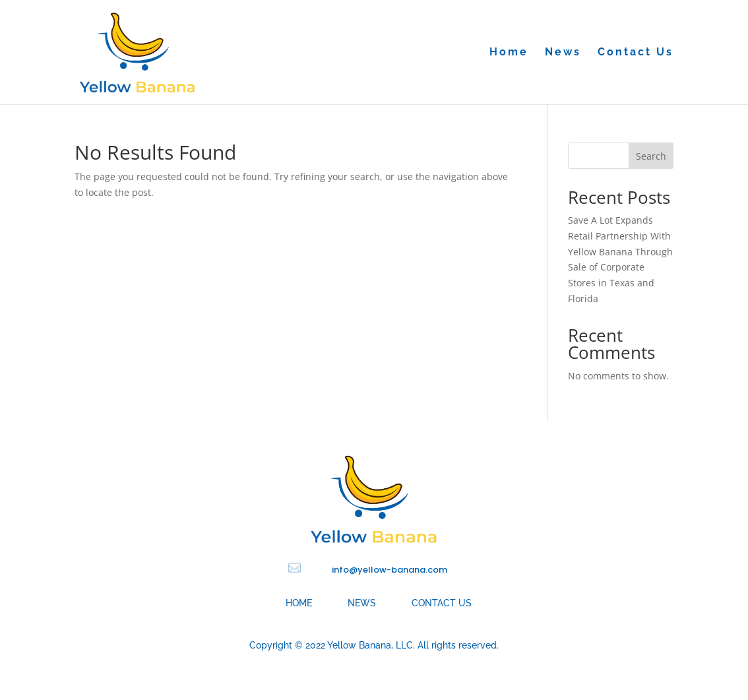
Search (651, 156)
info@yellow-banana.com (390, 570)
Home (509, 53)
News (563, 53)
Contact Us (636, 53)
